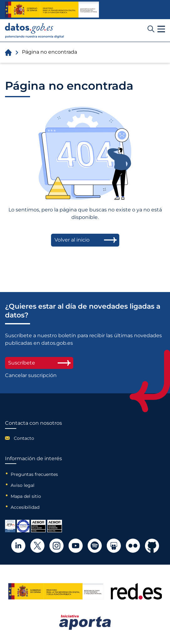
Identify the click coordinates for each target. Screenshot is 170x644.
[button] (161, 29)
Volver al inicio (72, 240)
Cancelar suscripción (31, 375)
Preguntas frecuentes (34, 474)
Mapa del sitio (26, 496)
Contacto (24, 438)
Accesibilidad (25, 507)
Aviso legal (23, 485)
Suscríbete (39, 363)
